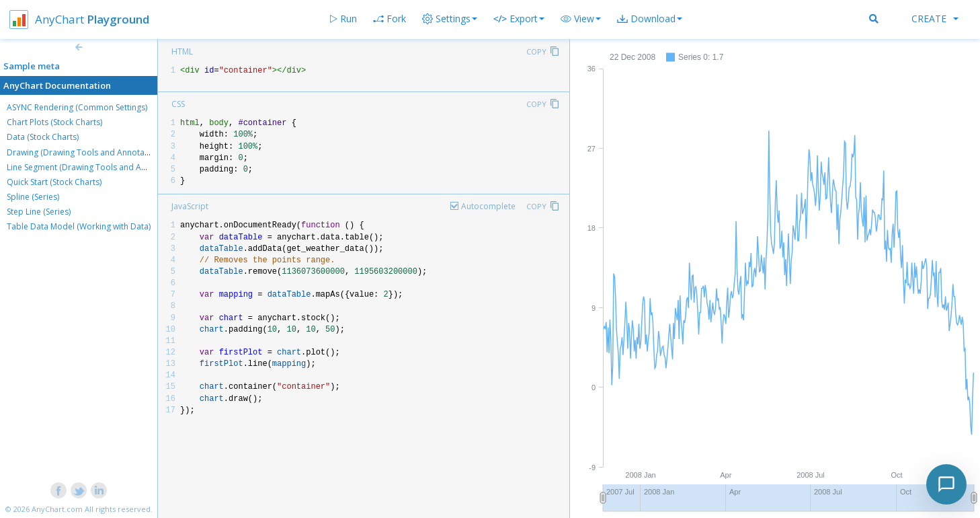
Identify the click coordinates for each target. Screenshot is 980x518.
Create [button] (935, 18)
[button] (581, 19)
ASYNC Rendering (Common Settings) (77, 107)
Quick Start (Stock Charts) (54, 182)
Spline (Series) (33, 197)
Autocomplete (488, 206)
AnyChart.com (57, 509)
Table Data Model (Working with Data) (79, 226)
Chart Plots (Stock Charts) (54, 122)
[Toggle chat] (946, 484)
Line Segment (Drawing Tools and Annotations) (95, 167)
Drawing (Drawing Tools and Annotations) (86, 152)
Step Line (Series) (39, 212)
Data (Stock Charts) (43, 137)
